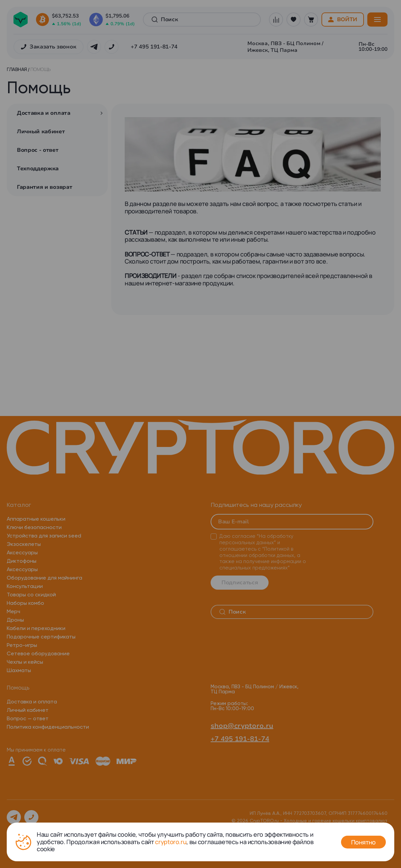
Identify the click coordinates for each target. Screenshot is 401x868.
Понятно (363, 842)
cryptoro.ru (171, 842)
